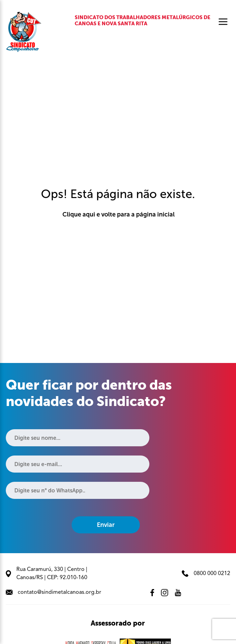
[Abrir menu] (223, 22)
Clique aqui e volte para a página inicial (118, 214)
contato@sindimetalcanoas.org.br (54, 592)
